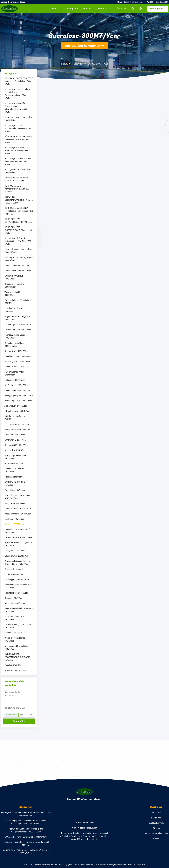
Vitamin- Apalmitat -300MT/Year (18, 401)
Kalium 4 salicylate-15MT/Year (18, 509)
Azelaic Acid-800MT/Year (15, 670)
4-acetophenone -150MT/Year (17, 390)
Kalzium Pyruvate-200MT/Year (18, 330)
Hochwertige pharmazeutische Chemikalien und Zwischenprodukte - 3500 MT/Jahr (18, 94)
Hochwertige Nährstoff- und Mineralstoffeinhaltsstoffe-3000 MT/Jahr (18, 150)
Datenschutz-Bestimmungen (156, 833)
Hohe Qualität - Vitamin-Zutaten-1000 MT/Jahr (19, 171)
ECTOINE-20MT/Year (14, 464)
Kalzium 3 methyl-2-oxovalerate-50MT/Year (19, 626)
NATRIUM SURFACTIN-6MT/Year (15, 483)
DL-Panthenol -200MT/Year (16, 385)
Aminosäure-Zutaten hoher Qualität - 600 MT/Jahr (16, 179)
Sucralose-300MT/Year (14, 524)
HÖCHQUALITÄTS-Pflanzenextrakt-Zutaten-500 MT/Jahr (17, 189)
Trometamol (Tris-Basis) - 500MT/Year (16, 336)
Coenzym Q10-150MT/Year (16, 445)
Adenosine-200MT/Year (15, 603)
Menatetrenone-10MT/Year (16, 593)
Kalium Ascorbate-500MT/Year (18, 271)
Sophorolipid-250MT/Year (16, 450)
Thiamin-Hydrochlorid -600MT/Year (14, 294)
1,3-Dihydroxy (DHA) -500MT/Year (14, 310)
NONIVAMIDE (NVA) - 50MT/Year (14, 618)
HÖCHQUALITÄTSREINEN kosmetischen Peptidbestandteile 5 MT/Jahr (19, 211)
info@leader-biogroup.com (131, 2)
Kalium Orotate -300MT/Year (17, 265)
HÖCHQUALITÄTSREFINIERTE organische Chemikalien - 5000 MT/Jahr (19, 81)
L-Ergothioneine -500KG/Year (17, 411)
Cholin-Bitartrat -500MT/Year (17, 424)
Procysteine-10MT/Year (15, 503)
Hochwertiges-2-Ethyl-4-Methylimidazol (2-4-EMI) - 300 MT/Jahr (18, 241)
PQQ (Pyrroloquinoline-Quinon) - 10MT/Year (19, 544)
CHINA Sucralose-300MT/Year (37, 865)
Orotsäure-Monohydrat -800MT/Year (14, 285)
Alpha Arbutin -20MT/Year (16, 406)
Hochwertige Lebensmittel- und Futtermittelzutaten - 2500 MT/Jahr (18, 162)
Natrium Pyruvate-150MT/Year (18, 325)
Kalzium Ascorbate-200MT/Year (18, 537)
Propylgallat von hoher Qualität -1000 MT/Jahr (18, 251)
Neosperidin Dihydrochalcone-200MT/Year (18, 648)
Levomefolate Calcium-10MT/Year (14, 470)
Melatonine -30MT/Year (15, 380)
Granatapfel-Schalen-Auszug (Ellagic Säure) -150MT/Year (17, 563)
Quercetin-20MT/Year (14, 598)
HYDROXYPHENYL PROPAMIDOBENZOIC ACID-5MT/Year (18, 657)
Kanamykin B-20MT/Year (15, 440)
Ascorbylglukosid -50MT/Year (17, 362)
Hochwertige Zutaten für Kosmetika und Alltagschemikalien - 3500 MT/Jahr (16, 108)
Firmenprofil (156, 813)
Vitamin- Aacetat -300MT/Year (17, 430)
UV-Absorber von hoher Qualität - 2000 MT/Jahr (19, 119)
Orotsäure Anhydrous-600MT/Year (14, 277)
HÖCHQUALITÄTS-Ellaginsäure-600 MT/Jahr (19, 259)
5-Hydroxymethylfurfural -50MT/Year (15, 418)
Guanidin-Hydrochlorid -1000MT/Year (14, 344)
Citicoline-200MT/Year (14, 665)
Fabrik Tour (156, 818)
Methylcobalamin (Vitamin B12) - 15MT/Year (19, 586)
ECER (142, 865)
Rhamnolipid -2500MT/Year (16, 351)
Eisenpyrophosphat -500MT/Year (19, 396)
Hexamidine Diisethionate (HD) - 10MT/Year (19, 610)
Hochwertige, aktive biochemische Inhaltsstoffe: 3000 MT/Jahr (19, 128)
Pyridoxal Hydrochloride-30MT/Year (15, 639)
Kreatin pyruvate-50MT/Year (17, 580)
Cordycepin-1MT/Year (14, 574)
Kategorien (72, 9)
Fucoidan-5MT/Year (13, 477)
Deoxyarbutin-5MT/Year (15, 551)
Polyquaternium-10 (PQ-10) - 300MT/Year (17, 318)
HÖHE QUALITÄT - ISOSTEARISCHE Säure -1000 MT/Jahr (18, 230)
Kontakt (156, 838)
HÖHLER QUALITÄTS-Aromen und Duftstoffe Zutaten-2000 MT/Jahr (18, 139)
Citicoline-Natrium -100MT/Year (18, 356)
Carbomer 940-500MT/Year (16, 633)
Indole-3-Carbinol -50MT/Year (17, 367)
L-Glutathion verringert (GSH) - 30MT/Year (18, 531)
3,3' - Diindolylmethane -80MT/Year (14, 373)
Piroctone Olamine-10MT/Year (18, 514)
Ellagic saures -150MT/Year (16, 556)
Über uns (122, 9)
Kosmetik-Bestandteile (14, 569)
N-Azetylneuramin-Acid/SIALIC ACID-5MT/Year (18, 497)
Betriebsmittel (105, 9)
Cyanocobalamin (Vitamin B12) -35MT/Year (18, 302)
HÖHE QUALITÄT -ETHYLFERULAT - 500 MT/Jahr (18, 220)
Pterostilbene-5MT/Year (15, 490)
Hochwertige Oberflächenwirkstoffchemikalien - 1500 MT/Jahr (19, 200)
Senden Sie (19, 721)
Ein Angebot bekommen (159, 9)
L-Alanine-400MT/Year (14, 519)
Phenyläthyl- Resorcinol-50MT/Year (15, 457)
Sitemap (156, 828)
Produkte (88, 9)
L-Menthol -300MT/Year (15, 435)
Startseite (57, 9)
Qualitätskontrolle (156, 823)
